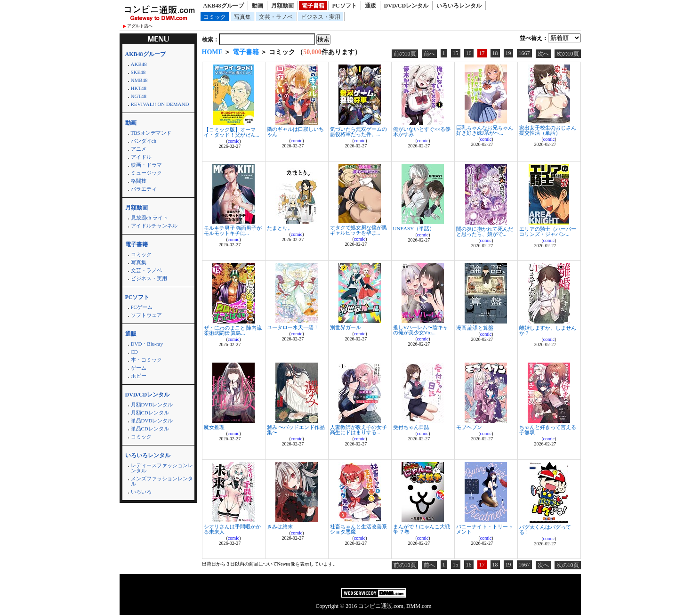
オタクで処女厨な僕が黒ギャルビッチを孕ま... (358, 230)
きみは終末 (280, 526)
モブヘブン (469, 427)
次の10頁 (568, 54)
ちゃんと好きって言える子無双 (548, 430)
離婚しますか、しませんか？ (548, 330)
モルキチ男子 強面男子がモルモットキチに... (233, 231)
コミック (215, 17)
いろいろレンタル (459, 6)
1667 (524, 53)
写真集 (242, 17)
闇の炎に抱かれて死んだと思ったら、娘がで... (485, 231)
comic (233, 141)
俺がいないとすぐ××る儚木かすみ (422, 132)
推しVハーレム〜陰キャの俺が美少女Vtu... (421, 330)
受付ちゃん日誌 (411, 427)
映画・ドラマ (146, 165)
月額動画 (282, 6)
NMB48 (139, 80)
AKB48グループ (224, 6)
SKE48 (138, 72)
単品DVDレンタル (152, 421)
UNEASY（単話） (414, 228)
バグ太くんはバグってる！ (545, 530)
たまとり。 (280, 228)
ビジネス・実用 (321, 17)
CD (134, 352)
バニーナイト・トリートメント (485, 529)
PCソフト (345, 6)
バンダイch (144, 141)
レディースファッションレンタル (162, 468)
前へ (429, 54)
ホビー (139, 376)
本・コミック (146, 360)
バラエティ (144, 189)
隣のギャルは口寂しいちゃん (295, 132)
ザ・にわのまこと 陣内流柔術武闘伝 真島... (233, 330)
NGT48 (139, 96)
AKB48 (139, 64)
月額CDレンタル (150, 413)
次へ (543, 54)
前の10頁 (405, 54)
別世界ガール (346, 327)
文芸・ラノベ (276, 17)
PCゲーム (142, 307)
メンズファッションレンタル (162, 481)
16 (469, 53)
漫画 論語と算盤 (475, 328)
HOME (212, 52)
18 (495, 53)
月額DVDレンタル (152, 405)
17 (482, 53)
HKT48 (139, 88)
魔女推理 (214, 427)
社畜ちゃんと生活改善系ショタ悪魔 (358, 529)
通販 (370, 6)
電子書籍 (313, 6)
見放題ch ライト (149, 218)
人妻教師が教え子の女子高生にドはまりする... (358, 430)
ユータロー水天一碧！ (293, 327)
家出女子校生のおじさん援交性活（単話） (548, 130)
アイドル (141, 157)
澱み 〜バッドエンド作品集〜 (296, 430)
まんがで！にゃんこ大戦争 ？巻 (422, 529)
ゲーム (139, 368)
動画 (257, 6)
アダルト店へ (140, 26)
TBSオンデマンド (151, 133)
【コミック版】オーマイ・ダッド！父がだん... (232, 132)
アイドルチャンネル (154, 226)
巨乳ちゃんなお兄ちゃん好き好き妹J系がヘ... (485, 130)
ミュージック (146, 173)
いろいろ (141, 492)
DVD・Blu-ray (147, 344)
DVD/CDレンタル (406, 6)
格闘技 (139, 181)
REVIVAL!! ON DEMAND (160, 104)
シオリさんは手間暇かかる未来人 (232, 529)
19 (508, 53)
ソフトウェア (146, 315)
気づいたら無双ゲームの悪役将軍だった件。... (358, 132)
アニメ (139, 149)
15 (456, 53)
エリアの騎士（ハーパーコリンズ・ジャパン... (548, 231)
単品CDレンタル (150, 429)
